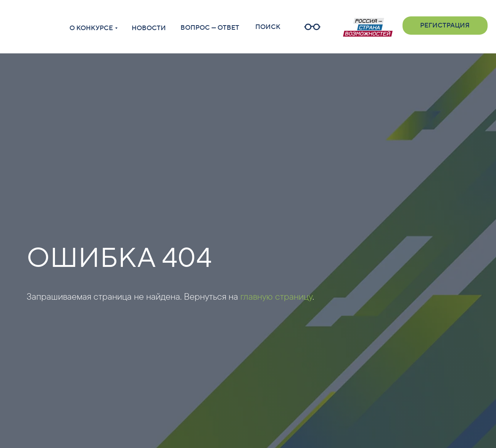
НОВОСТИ (149, 28)
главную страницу (276, 296)
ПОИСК (268, 27)
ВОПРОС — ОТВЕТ (210, 28)
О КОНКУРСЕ (91, 28)
